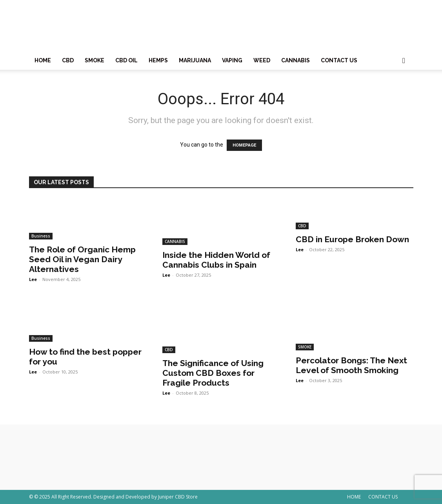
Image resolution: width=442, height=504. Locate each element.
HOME (43, 60)
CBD (68, 60)
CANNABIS (296, 60)
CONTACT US (339, 60)
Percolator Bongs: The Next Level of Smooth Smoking (351, 365)
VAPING (232, 60)
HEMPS (158, 60)
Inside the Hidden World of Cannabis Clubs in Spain (216, 260)
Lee (33, 279)
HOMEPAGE (244, 145)
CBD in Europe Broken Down (352, 239)
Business (41, 236)
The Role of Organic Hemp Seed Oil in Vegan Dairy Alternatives (82, 259)
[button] (404, 61)
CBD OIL (126, 60)
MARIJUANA (195, 60)
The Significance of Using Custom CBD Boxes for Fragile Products (213, 373)
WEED (262, 60)
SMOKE (95, 60)
